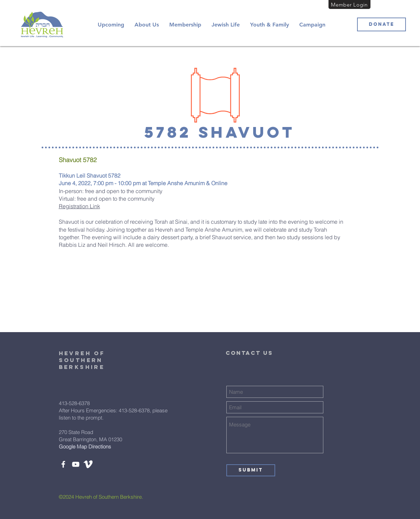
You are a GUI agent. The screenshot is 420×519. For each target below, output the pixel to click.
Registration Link (79, 206)
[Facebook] (63, 464)
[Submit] (251, 470)
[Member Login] (349, 4)
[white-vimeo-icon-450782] (88, 464)
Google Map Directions (85, 447)
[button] (147, 25)
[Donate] (381, 24)
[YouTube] (76, 464)
